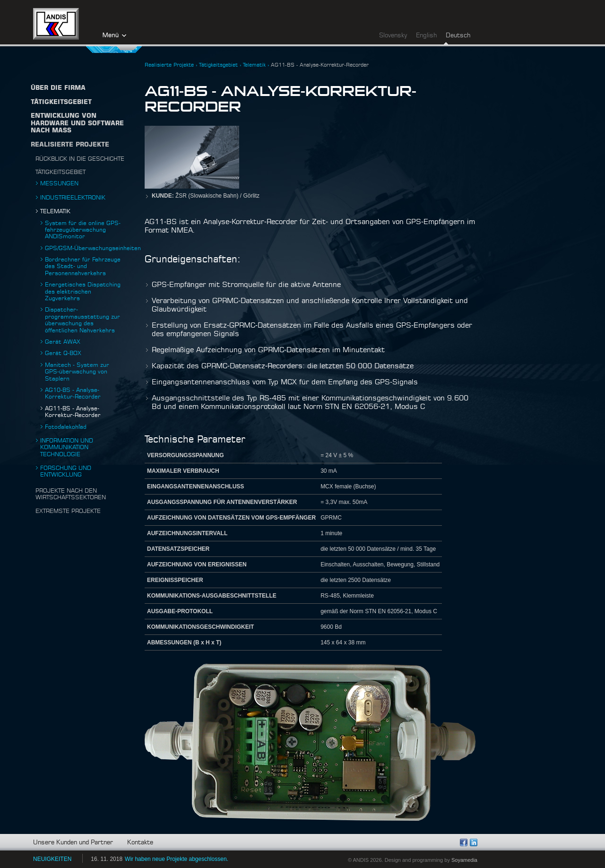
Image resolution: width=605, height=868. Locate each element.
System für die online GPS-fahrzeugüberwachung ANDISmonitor (83, 230)
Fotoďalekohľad (66, 427)
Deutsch (458, 36)
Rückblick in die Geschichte (80, 159)
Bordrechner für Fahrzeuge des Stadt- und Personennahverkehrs (83, 266)
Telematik (55, 211)
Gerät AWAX (63, 342)
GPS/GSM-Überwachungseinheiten (93, 248)
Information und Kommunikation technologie (67, 447)
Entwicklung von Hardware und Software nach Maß (77, 123)
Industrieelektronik (73, 198)
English (426, 36)
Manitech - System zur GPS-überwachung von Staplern (77, 372)
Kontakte (140, 843)
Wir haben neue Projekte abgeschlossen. (177, 859)
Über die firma (58, 88)
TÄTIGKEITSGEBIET (61, 102)
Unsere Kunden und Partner (73, 843)
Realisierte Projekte (70, 145)
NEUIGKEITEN (52, 859)
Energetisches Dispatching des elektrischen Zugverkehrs (83, 291)
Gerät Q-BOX (63, 353)
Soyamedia (464, 860)
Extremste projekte (68, 511)
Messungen (59, 183)
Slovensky (393, 36)
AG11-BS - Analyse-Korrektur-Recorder (320, 65)
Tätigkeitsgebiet (60, 172)
